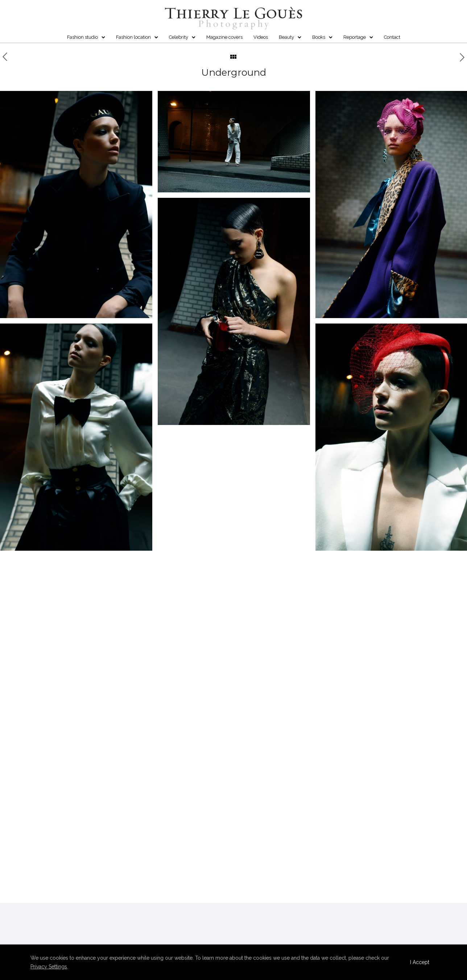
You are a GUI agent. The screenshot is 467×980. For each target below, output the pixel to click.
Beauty (286, 37)
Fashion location (133, 37)
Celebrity (179, 37)
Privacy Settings (49, 967)
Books (319, 37)
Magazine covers (224, 37)
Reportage (355, 37)
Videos (261, 37)
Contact (392, 37)
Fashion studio (82, 37)
